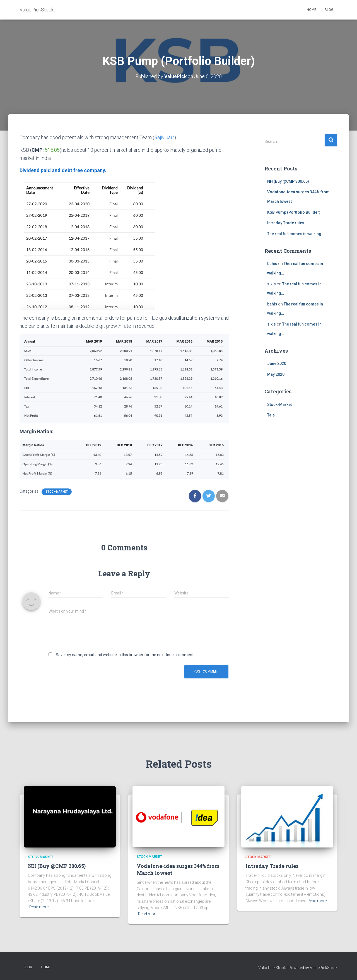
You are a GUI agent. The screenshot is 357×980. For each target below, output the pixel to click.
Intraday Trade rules (286, 223)
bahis (272, 264)
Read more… (40, 907)
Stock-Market (57, 491)
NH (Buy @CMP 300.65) (288, 181)
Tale (271, 415)
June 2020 (277, 363)
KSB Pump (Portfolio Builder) (294, 212)
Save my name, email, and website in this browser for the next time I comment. (125, 654)
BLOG (329, 10)
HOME (312, 10)
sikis (272, 284)
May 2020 (276, 374)
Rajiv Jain (164, 137)
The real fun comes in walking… (296, 233)
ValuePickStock (272, 967)
